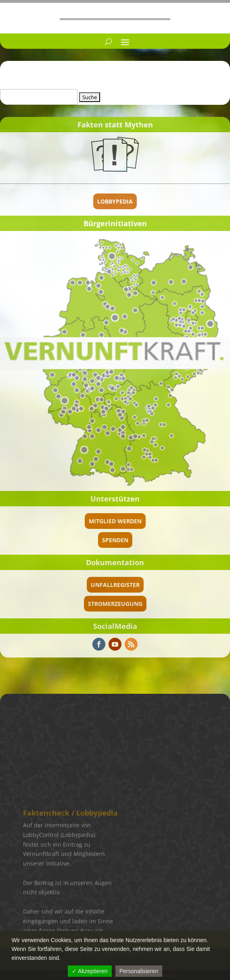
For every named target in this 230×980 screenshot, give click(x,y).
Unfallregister (115, 585)
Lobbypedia (115, 201)
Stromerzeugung (115, 604)
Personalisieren (139, 971)
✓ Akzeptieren (90, 971)
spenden (115, 540)
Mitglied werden (115, 521)
